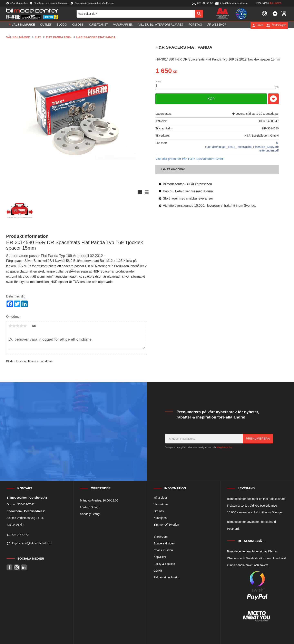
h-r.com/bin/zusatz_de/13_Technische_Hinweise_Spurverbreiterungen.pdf (242, 147)
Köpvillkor (160, 557)
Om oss (159, 511)
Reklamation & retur (166, 577)
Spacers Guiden (164, 543)
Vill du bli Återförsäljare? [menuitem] (161, 25)
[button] (275, 14)
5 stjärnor (25, 326)
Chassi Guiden (163, 550)
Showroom (161, 537)
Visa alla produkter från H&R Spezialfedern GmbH (190, 159)
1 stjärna (10, 326)
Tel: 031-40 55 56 (18, 535)
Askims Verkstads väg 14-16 (25, 518)
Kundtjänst (160, 518)
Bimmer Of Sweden (166, 525)
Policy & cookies (164, 564)
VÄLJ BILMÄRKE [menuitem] (23, 25)
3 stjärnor (18, 326)
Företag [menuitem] (195, 25)
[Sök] (199, 14)
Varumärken (161, 504)
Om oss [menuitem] (78, 25)
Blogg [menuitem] (62, 25)
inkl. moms (276, 3)
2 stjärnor (14, 326)
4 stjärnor (21, 326)
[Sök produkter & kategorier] (136, 14)
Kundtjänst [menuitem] (98, 25)
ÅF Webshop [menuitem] (217, 25)
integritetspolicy (224, 447)
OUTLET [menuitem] (46, 25)
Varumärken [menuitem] (123, 25)
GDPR (158, 571)
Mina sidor (160, 498)
